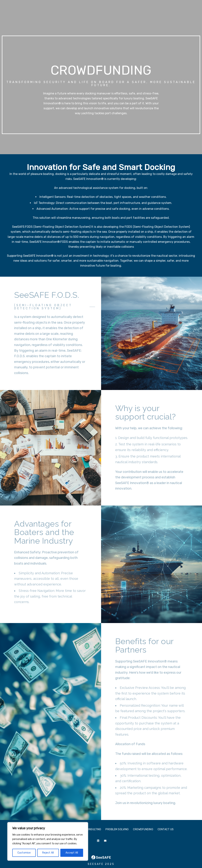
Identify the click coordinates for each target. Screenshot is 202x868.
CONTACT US (182, 15)
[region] (48, 841)
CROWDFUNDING (160, 15)
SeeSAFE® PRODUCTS (87, 15)
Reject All (48, 853)
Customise (24, 853)
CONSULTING (112, 15)
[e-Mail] (106, 841)
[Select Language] (177, 8)
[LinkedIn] (99, 841)
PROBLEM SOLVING (135, 15)
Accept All (72, 853)
